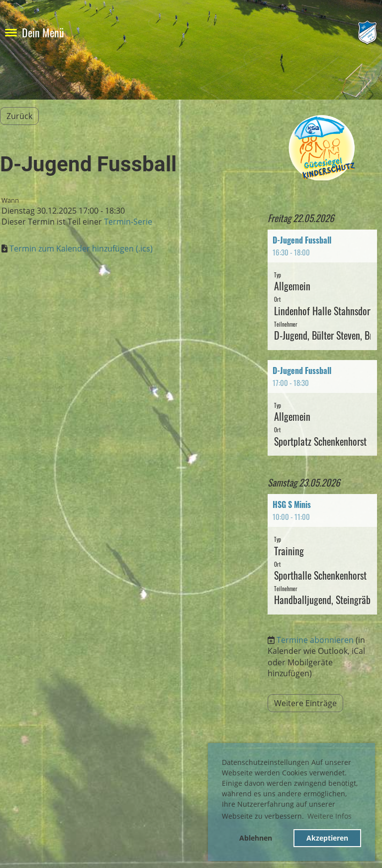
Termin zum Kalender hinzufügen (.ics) (81, 248)
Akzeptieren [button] (327, 838)
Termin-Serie (128, 222)
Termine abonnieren (315, 640)
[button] (322, 290)
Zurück (19, 116)
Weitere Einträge (305, 703)
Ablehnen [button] (256, 838)
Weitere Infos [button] (330, 816)
